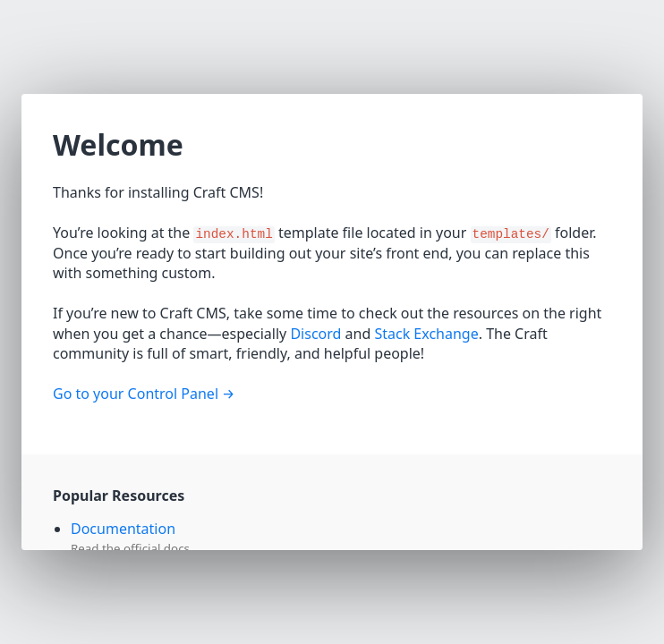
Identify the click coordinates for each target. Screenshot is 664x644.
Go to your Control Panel (136, 394)
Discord (315, 334)
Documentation (123, 529)
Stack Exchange (426, 334)
